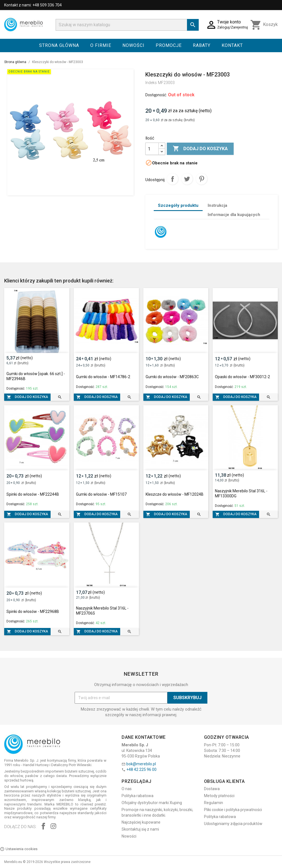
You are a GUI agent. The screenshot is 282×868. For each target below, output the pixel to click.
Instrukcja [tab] (217, 205)
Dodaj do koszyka (200, 149)
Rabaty (202, 45)
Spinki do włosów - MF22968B (33, 612)
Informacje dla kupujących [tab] (234, 215)
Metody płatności (219, 796)
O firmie (101, 45)
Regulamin (214, 803)
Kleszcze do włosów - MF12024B (175, 494)
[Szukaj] (127, 25)
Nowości (133, 45)
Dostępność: (156, 95)
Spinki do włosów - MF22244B (33, 494)
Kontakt (232, 45)
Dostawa (212, 789)
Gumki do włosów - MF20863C (172, 377)
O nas (127, 789)
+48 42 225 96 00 (141, 769)
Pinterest (202, 179)
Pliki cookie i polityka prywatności (233, 810)
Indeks (151, 83)
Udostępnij (172, 179)
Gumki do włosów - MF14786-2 (103, 377)
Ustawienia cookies (19, 849)
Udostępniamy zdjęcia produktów (233, 824)
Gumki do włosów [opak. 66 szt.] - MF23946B (36, 376)
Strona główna (59, 45)
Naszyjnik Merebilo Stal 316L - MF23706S (102, 611)
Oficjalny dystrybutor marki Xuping (152, 803)
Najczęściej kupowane (141, 822)
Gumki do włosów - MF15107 (101, 494)
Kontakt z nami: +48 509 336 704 (33, 5)
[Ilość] (152, 149)
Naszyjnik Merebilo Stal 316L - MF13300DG (241, 493)
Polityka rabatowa (138, 796)
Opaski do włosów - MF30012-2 (242, 377)
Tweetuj (187, 179)
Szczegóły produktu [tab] (178, 205)
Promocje (169, 45)
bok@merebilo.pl (141, 764)
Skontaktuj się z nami (140, 829)
